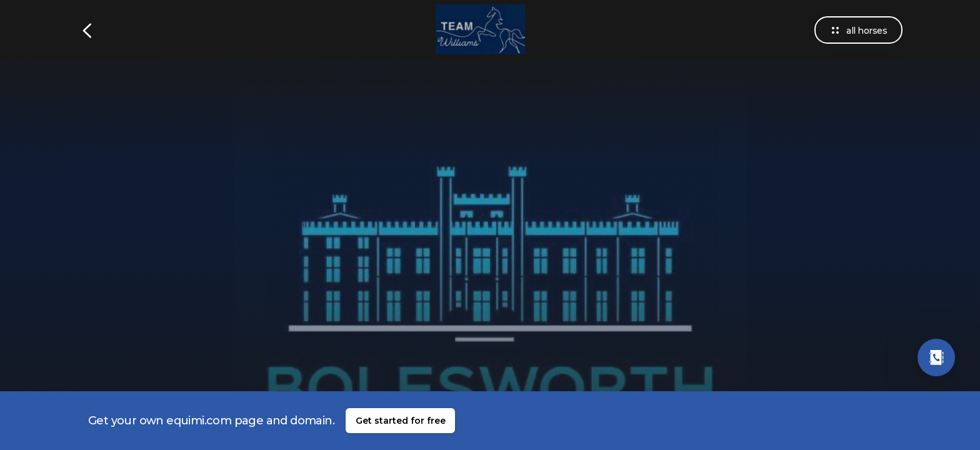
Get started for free (401, 421)
